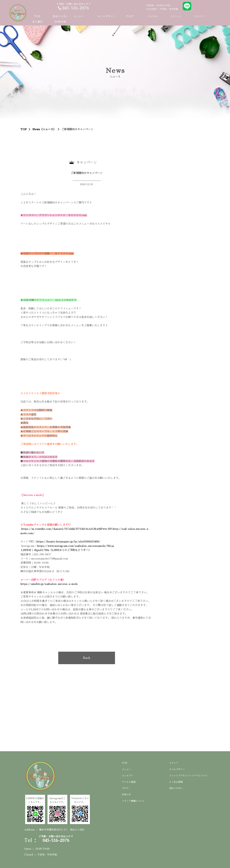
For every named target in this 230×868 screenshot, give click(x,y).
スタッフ (199, 16)
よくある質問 (176, 782)
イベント (176, 16)
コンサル (153, 16)
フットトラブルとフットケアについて (188, 776)
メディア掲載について (133, 801)
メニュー (126, 769)
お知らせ (126, 795)
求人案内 (37, 22)
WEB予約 (60, 22)
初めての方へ (61, 16)
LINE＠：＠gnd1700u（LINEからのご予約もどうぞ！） (56, 550)
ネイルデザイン (107, 16)
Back (87, 658)
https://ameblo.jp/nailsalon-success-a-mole (50, 584)
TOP (37, 16)
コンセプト (127, 776)
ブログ (130, 16)
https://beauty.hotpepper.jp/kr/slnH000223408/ (68, 542)
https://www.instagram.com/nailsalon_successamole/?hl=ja (75, 546)
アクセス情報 (129, 782)
